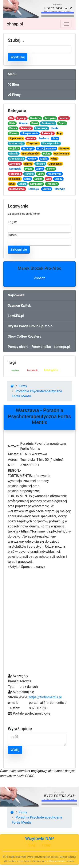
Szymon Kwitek (19, 306)
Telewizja (26, 128)
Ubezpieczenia (30, 133)
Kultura (31, 138)
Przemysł (28, 149)
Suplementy (16, 138)
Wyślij (15, 750)
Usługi (47, 154)
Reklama (44, 138)
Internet (64, 118)
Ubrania (14, 154)
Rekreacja (48, 133)
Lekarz (22, 184)
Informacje (41, 128)
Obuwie (23, 123)
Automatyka (54, 174)
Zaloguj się (19, 250)
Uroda (55, 128)
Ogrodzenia (55, 164)
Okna (54, 159)
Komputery (36, 184)
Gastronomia (61, 154)
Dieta (12, 123)
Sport (41, 174)
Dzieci (62, 123)
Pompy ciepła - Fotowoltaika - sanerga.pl (39, 347)
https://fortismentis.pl (45, 697)
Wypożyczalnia (51, 144)
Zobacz (39, 278)
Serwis (51, 169)
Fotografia (15, 174)
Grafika (47, 189)
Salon (27, 179)
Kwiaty (13, 128)
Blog (13, 85)
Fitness (13, 133)
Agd (48, 179)
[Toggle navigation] (66, 24)
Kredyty (32, 159)
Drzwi (35, 123)
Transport (52, 184)
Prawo (29, 169)
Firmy (14, 95)
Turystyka (33, 144)
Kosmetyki (15, 169)
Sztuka (38, 179)
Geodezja (35, 118)
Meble (44, 159)
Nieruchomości (31, 154)
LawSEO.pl (16, 316)
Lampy (58, 179)
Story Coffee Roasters (24, 336)
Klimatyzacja (17, 159)
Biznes (28, 164)
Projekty (14, 149)
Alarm (40, 169)
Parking (29, 174)
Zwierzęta (15, 164)
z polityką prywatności (56, 861)
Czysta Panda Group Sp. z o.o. (31, 326)
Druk (12, 184)
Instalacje (15, 179)
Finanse (40, 164)
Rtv (11, 118)
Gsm (55, 138)
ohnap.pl (15, 24)
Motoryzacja (16, 144)
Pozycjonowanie (47, 149)
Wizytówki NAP (39, 839)
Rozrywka (50, 118)
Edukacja (34, 189)
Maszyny (60, 189)
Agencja (21, 118)
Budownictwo (17, 189)
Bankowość (48, 123)
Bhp (59, 133)
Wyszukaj (18, 57)
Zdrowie (64, 149)
